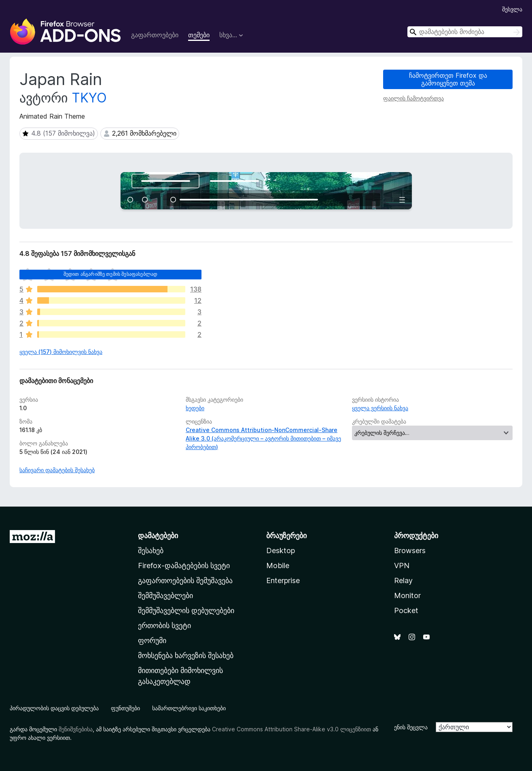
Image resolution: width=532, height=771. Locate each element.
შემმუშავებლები (165, 595)
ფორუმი (152, 640)
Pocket (406, 610)
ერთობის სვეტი (164, 625)
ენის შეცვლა (411, 727)
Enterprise (283, 580)
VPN (402, 565)
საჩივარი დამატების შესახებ (57, 470)
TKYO (89, 98)
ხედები (195, 408)
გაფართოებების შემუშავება (185, 580)
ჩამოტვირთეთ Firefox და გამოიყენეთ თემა (448, 79)
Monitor (407, 595)
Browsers (410, 551)
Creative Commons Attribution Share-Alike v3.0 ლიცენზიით (291, 729)
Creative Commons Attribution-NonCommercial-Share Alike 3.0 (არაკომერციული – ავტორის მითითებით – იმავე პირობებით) (263, 438)
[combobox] (465, 32)
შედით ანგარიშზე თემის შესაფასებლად (110, 274)
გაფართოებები (155, 35)
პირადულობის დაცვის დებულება (54, 708)
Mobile (278, 565)
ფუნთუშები (125, 708)
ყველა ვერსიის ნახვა (380, 408)
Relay (403, 580)
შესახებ (151, 551)
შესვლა (512, 9)
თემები (199, 35)
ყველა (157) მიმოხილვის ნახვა (61, 352)
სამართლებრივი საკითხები (189, 708)
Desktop (281, 551)
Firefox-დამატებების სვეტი (184, 565)
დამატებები (158, 536)
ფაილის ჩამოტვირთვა (413, 98)
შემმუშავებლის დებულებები (186, 610)
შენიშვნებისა (76, 729)
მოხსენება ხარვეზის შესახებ (186, 655)
